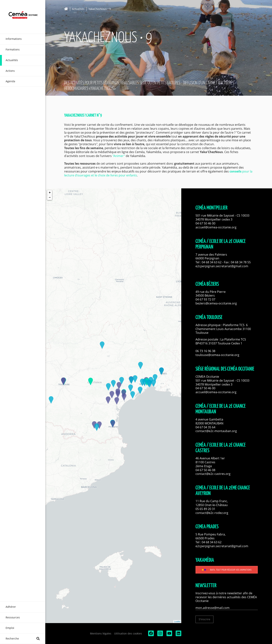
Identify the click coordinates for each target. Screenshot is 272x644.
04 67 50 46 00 (205, 223)
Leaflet (177, 622)
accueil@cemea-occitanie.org (216, 227)
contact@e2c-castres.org (213, 474)
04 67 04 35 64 (205, 427)
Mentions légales (101, 633)
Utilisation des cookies (128, 633)
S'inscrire (204, 619)
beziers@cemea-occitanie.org (216, 303)
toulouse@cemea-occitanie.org (217, 355)
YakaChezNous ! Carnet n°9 (83, 115)
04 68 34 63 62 (212, 262)
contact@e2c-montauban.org (216, 431)
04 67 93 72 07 (205, 299)
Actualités (78, 9)
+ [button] (50, 193)
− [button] (50, 198)
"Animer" (119, 156)
